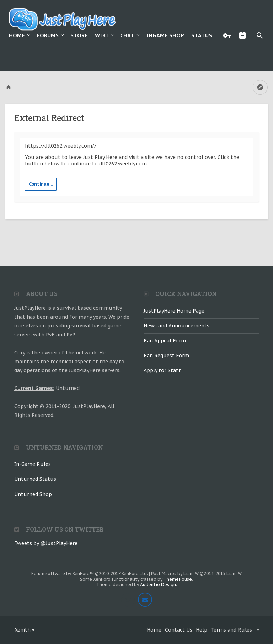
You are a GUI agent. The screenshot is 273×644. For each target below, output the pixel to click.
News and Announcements (176, 326)
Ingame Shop (165, 35)
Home (17, 35)
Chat (127, 35)
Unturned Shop (33, 494)
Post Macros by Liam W (196, 574)
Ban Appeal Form (165, 341)
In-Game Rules (33, 464)
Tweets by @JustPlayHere (46, 543)
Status (202, 35)
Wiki (102, 35)
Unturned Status (35, 479)
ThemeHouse (178, 579)
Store (79, 35)
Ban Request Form (166, 356)
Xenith (23, 630)
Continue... (41, 184)
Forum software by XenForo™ (90, 574)
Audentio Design (158, 585)
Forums (48, 35)
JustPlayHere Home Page (174, 311)
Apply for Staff (162, 370)
